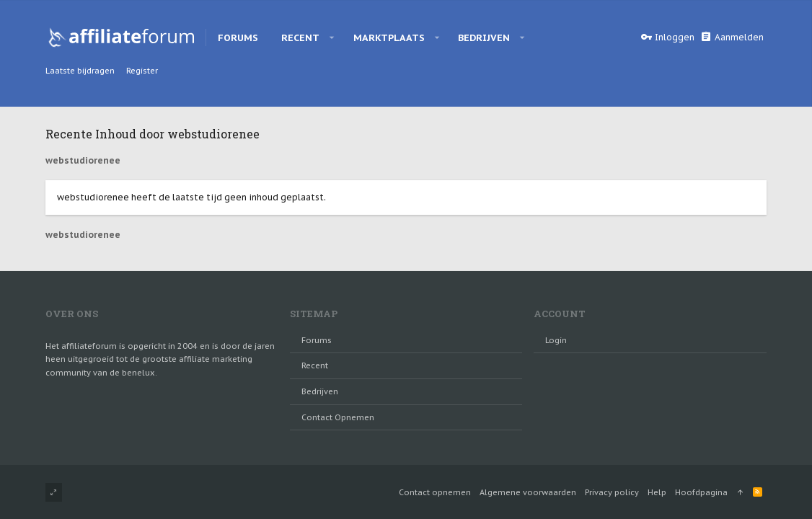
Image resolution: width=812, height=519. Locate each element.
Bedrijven (320, 391)
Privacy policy (612, 492)
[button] (332, 37)
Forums (317, 340)
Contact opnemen (338, 417)
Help (657, 492)
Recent (315, 365)
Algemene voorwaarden (528, 492)
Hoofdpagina (701, 492)
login (556, 340)
